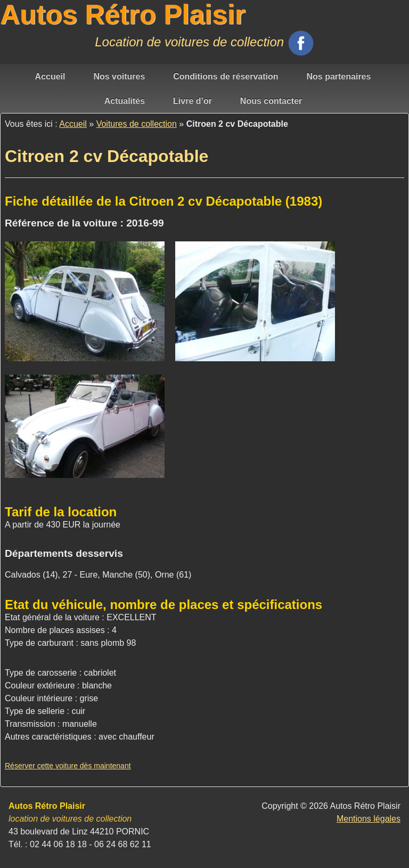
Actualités (125, 101)
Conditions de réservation (226, 76)
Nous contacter (271, 101)
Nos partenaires (338, 76)
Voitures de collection (137, 124)
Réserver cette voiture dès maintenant (68, 766)
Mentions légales (369, 819)
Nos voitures (119, 76)
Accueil (50, 76)
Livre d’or (193, 101)
